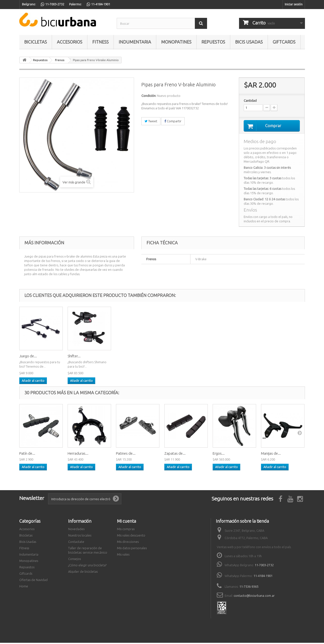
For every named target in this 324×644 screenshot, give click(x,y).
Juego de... (125, 357)
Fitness (100, 42)
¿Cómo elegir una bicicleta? (87, 566)
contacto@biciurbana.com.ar (254, 597)
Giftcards (284, 42)
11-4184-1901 (263, 577)
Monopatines (176, 42)
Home (24, 588)
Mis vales (123, 556)
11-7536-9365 (249, 588)
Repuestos (213, 42)
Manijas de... (271, 455)
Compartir (173, 121)
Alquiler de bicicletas (83, 573)
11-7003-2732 (264, 566)
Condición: (149, 96)
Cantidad (250, 101)
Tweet (151, 121)
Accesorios (70, 42)
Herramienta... (31, 357)
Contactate (76, 543)
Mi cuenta (126, 522)
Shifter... (171, 357)
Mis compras (126, 530)
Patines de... (126, 455)
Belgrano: (29, 4)
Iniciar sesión (294, 4)
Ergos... (219, 455)
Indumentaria (135, 42)
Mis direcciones (128, 543)
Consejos (74, 560)
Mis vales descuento (131, 537)
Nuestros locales (80, 537)
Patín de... (27, 455)
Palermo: (75, 4)
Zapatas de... (175, 455)
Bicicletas (36, 42)
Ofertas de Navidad (33, 581)
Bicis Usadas (249, 42)
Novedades (76, 530)
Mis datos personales (132, 549)
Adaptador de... (80, 357)
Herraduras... (78, 455)
